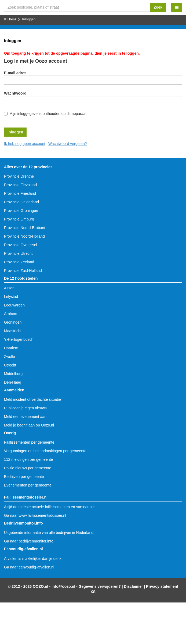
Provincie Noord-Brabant (25, 228)
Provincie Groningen (21, 211)
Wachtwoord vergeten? (68, 144)
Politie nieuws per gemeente (28, 468)
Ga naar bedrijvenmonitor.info (29, 541)
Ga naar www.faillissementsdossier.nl (35, 515)
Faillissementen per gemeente (29, 442)
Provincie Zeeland (19, 262)
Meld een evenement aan (25, 417)
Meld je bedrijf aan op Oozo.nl (29, 425)
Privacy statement (162, 586)
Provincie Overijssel (21, 245)
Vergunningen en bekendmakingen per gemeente (45, 451)
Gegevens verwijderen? (100, 586)
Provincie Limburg (19, 219)
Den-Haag (13, 382)
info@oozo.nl (63, 586)
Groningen (13, 322)
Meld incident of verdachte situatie (32, 399)
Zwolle (9, 357)
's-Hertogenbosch (19, 339)
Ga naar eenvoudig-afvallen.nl (29, 567)
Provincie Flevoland (20, 185)
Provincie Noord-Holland (24, 236)
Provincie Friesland (20, 193)
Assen (9, 288)
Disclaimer (134, 586)
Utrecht (10, 365)
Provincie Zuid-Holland (23, 271)
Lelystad (11, 297)
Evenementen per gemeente (28, 485)
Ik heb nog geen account (25, 144)
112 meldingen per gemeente (28, 459)
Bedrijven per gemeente (24, 477)
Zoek (158, 7)
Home (12, 19)
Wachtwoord (15, 93)
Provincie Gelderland (21, 202)
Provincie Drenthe (19, 176)
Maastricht (13, 331)
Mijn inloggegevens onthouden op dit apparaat (48, 114)
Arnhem (11, 314)
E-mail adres (15, 73)
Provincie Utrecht (18, 253)
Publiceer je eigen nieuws (25, 408)
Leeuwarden (14, 305)
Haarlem (11, 348)
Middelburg (13, 374)
